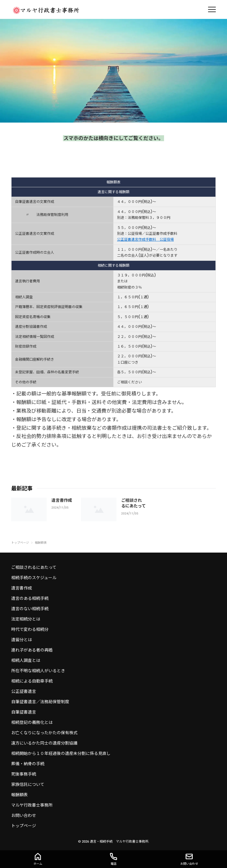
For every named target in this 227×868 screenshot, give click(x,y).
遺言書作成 (62, 500)
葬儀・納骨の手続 (28, 764)
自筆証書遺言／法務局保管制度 (40, 702)
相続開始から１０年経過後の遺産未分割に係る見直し (61, 753)
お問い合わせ (24, 815)
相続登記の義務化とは (32, 722)
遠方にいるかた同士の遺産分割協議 (44, 743)
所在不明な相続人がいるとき (38, 671)
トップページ (24, 826)
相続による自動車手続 (32, 681)
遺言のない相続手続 (30, 609)
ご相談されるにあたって (34, 567)
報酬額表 (20, 795)
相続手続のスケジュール (34, 578)
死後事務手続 (24, 774)
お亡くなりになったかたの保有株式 (44, 733)
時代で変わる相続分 (30, 629)
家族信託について (28, 784)
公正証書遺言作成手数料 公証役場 (145, 240)
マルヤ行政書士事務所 (32, 805)
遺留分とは (22, 640)
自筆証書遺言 (24, 712)
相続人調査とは (26, 660)
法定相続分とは (26, 619)
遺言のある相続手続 (30, 598)
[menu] (212, 9)
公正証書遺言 (24, 691)
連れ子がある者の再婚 (32, 650)
